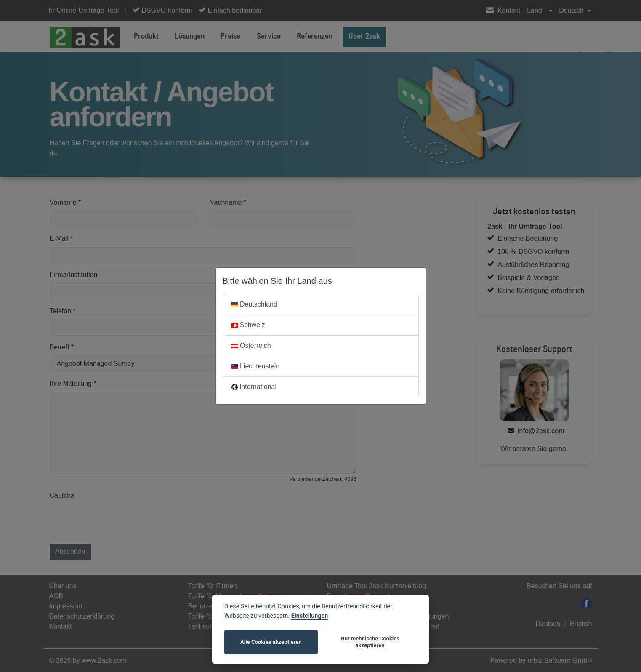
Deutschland (254, 304)
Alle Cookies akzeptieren (271, 642)
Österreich (251, 345)
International (254, 387)
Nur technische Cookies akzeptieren (370, 642)
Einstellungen (310, 616)
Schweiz (248, 325)
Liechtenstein (256, 366)
